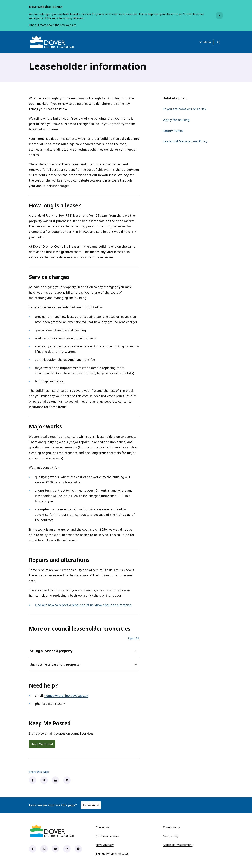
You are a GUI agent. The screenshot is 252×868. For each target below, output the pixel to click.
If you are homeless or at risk (185, 109)
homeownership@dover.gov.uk (66, 696)
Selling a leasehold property (84, 651)
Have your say (105, 845)
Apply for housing (176, 120)
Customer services (108, 836)
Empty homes (173, 131)
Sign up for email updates (112, 854)
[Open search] (218, 42)
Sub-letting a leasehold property (84, 664)
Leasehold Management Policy (185, 141)
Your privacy (171, 836)
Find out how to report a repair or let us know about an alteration (83, 605)
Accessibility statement (178, 845)
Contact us (103, 827)
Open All (134, 638)
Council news (172, 827)
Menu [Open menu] (205, 42)
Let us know (91, 805)
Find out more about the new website (52, 25)
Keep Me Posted (42, 744)
